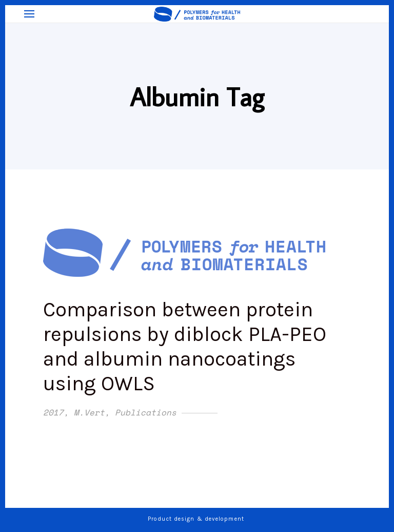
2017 (53, 412)
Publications (146, 412)
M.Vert (89, 412)
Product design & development (197, 519)
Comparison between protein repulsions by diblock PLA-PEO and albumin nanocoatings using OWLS (185, 346)
